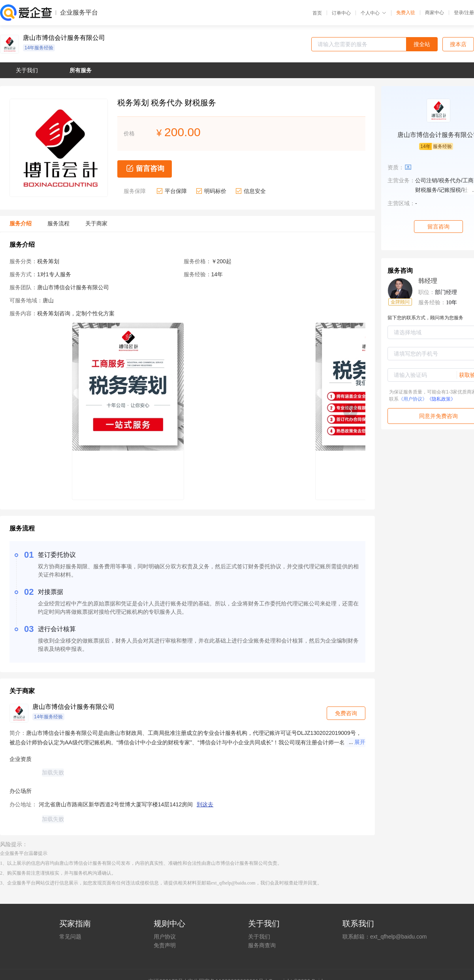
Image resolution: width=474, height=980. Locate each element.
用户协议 (165, 937)
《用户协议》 (413, 399)
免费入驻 (406, 13)
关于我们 (259, 937)
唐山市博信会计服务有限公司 (64, 38)
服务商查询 (262, 945)
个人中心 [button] (373, 13)
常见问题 (70, 937)
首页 (317, 13)
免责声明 (165, 945)
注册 (469, 13)
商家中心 (434, 13)
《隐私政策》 (441, 399)
